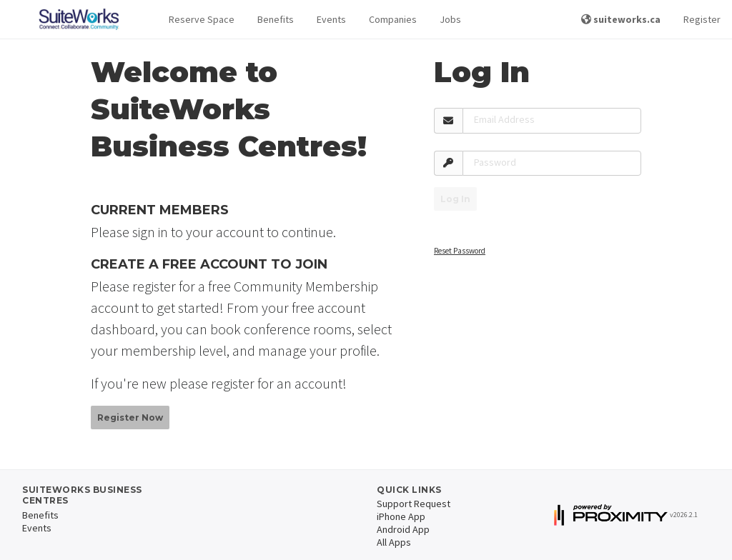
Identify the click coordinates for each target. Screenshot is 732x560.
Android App (403, 529)
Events (331, 19)
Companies (393, 19)
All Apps (394, 542)
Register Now (130, 417)
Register (702, 19)
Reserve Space (202, 19)
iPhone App (401, 516)
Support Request (414, 504)
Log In (455, 199)
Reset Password (460, 251)
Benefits (276, 19)
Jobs (450, 19)
